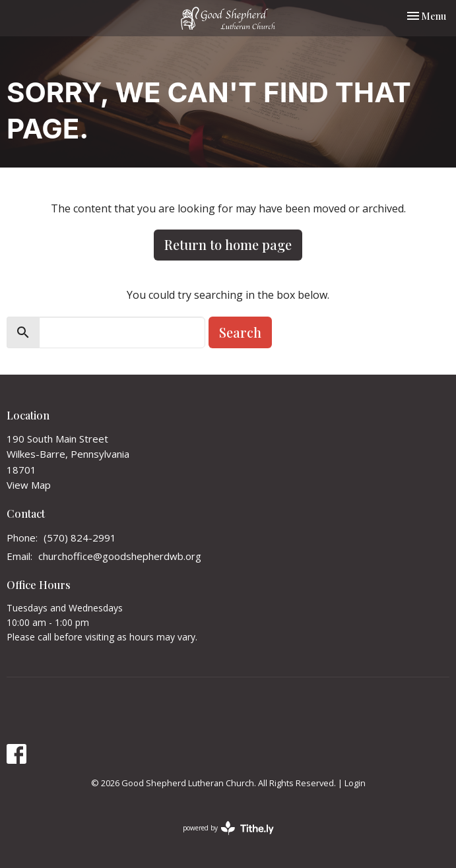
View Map (29, 485)
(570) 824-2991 (80, 538)
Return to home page (228, 244)
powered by (228, 828)
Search (240, 332)
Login (355, 783)
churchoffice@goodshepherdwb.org (120, 556)
